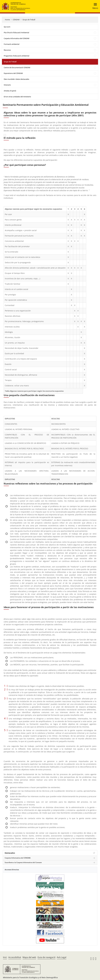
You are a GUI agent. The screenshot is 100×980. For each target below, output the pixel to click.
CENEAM (16, 20)
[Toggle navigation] (94, 6)
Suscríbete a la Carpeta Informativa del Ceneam (23, 862)
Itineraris (7, 85)
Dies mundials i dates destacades (16, 79)
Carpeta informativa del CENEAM (17, 38)
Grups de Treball (29, 20)
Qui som (7, 27)
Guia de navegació (46, 957)
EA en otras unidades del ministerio (17, 97)
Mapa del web (29, 957)
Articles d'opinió (10, 91)
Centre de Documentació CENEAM (17, 67)
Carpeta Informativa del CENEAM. (18, 858)
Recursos (7, 50)
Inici (5, 957)
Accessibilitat (15, 957)
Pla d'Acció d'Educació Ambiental (16, 33)
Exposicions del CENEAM (13, 73)
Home (7, 20)
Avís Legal (62, 957)
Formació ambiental (12, 44)
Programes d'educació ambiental (16, 56)
